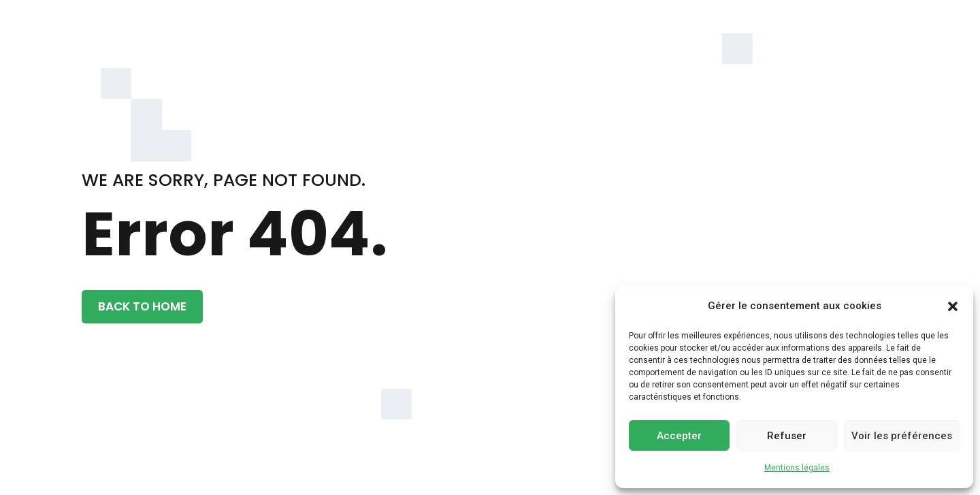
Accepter (679, 436)
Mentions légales (797, 468)
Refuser (787, 436)
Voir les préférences (902, 436)
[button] (953, 306)
